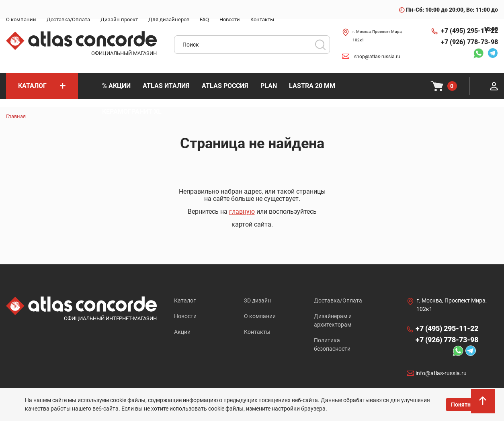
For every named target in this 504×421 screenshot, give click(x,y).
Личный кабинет (494, 86)
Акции (182, 332)
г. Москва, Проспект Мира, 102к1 (377, 36)
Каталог (185, 300)
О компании (260, 316)
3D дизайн (257, 300)
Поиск (320, 45)
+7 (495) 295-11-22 (469, 31)
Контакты (257, 332)
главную (242, 212)
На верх (484, 403)
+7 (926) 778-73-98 (469, 42)
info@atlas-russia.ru (441, 373)
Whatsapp (478, 53)
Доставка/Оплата (338, 300)
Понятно (462, 405)
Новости (185, 316)
